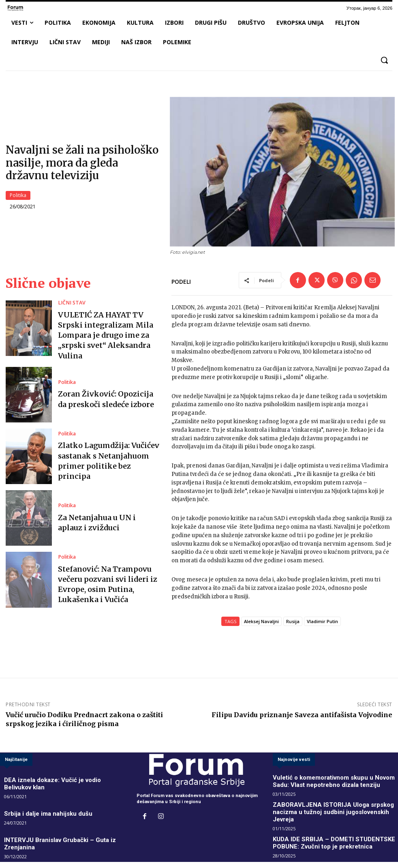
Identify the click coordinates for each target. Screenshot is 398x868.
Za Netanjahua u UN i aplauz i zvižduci (102, 518)
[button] (384, 60)
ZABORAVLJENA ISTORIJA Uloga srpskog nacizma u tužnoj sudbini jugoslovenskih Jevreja (329, 806)
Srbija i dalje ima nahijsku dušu (38, 804)
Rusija (293, 622)
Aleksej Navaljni (261, 622)
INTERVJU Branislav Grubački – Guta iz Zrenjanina (58, 828)
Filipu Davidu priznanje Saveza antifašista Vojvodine (302, 716)
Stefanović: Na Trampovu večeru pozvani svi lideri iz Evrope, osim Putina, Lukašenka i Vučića (108, 580)
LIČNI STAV (70, 312)
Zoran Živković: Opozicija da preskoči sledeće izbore (101, 395)
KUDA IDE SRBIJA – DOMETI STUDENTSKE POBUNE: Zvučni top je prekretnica (328, 832)
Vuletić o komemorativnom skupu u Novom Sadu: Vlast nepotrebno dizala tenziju (333, 782)
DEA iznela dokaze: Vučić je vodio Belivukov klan (57, 780)
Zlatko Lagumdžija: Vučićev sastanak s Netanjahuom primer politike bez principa (107, 457)
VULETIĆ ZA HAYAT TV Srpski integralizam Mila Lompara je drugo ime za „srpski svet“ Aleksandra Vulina (105, 333)
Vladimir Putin (322, 622)
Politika (18, 196)
